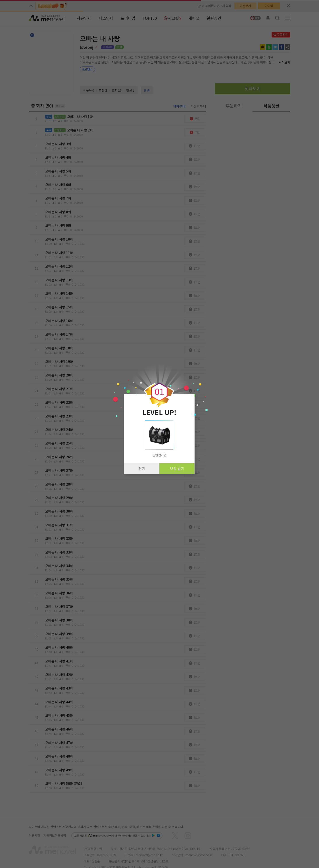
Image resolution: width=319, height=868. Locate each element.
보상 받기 (177, 468)
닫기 (142, 468)
